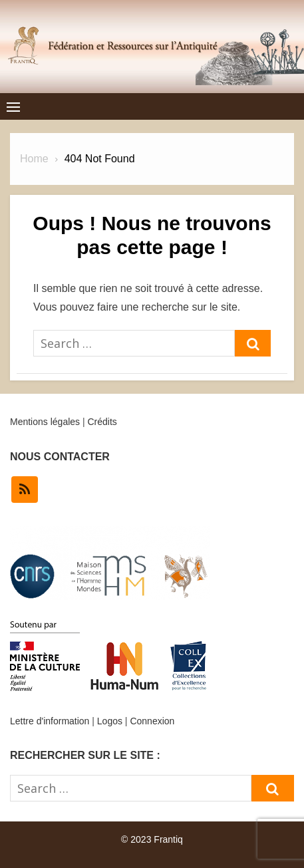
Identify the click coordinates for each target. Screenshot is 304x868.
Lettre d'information (50, 721)
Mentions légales (45, 422)
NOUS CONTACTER (60, 457)
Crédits (102, 422)
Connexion (152, 721)
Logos (110, 721)
